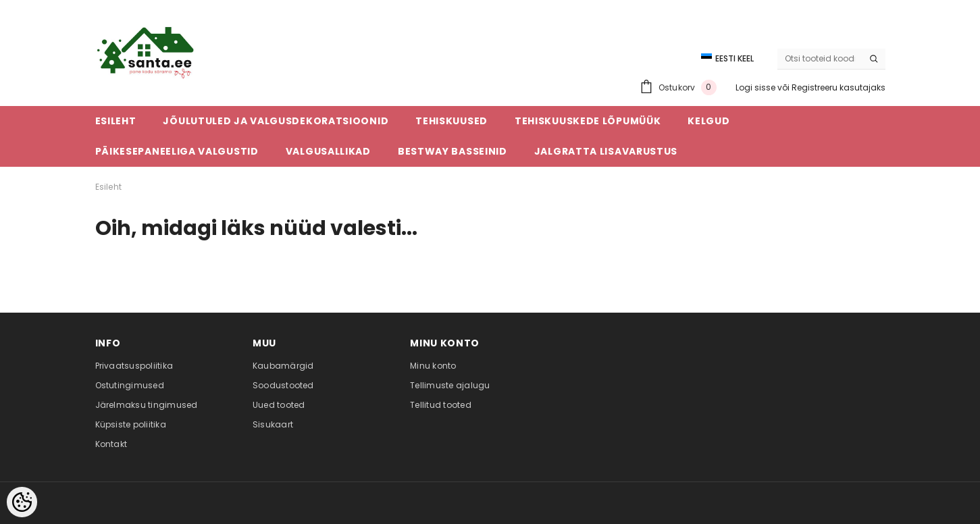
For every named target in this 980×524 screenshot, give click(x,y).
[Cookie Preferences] (22, 502)
